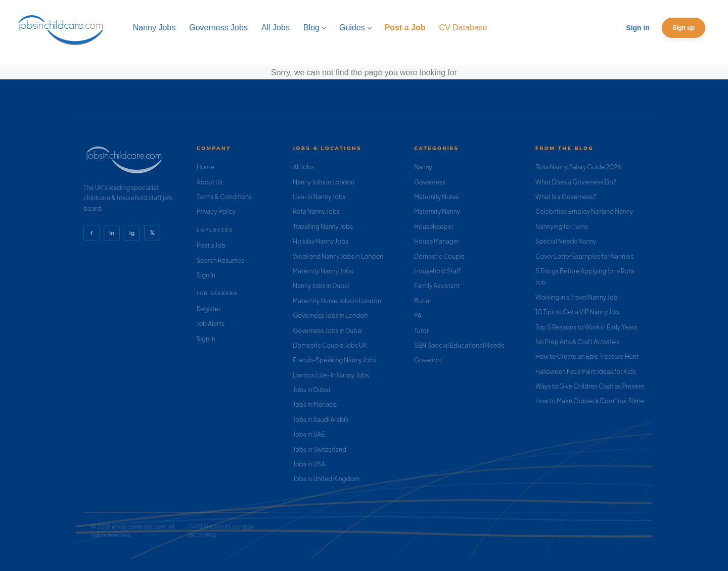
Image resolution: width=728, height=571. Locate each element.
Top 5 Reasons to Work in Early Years (586, 327)
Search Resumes (220, 260)
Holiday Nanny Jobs (321, 241)
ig (132, 233)
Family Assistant (437, 286)
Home (206, 167)
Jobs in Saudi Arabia (321, 420)
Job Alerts (211, 324)
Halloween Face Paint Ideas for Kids (586, 372)
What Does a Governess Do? (576, 182)
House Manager (437, 241)
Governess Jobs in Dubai (327, 331)
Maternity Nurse (436, 197)
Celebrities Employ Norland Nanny (584, 211)
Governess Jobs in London (330, 316)
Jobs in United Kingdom (326, 479)
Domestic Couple (439, 256)
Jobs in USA (309, 464)
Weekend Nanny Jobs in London (338, 256)
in (112, 233)
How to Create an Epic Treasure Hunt (587, 356)
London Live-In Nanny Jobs (331, 375)
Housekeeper (434, 227)
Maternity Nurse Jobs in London (337, 301)
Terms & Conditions (224, 197)
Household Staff (438, 271)
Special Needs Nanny (566, 241)
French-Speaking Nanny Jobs (334, 360)
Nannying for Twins (562, 227)
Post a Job (211, 245)
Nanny (423, 167)
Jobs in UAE (309, 434)
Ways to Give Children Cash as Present (590, 386)
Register (209, 309)
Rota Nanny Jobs (316, 211)
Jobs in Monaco (315, 405)
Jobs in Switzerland (320, 449)
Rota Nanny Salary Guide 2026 (578, 167)
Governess (430, 182)
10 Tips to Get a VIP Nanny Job (577, 312)
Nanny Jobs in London (324, 182)
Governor (428, 360)
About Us (210, 182)
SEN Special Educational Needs (459, 345)
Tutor (421, 331)
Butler (423, 301)
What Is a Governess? (566, 197)
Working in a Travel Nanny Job (577, 297)
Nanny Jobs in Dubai (321, 286)
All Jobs (303, 167)
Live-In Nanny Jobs (319, 197)
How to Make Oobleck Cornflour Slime (590, 401)
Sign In (206, 275)
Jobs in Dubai (311, 390)
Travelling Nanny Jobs (323, 227)
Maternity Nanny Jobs (323, 271)
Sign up (684, 28)
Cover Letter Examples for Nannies (584, 256)
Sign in (638, 28)
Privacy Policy (216, 211)
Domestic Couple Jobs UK (330, 345)
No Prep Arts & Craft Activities (578, 342)
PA (418, 316)
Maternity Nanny (437, 211)
